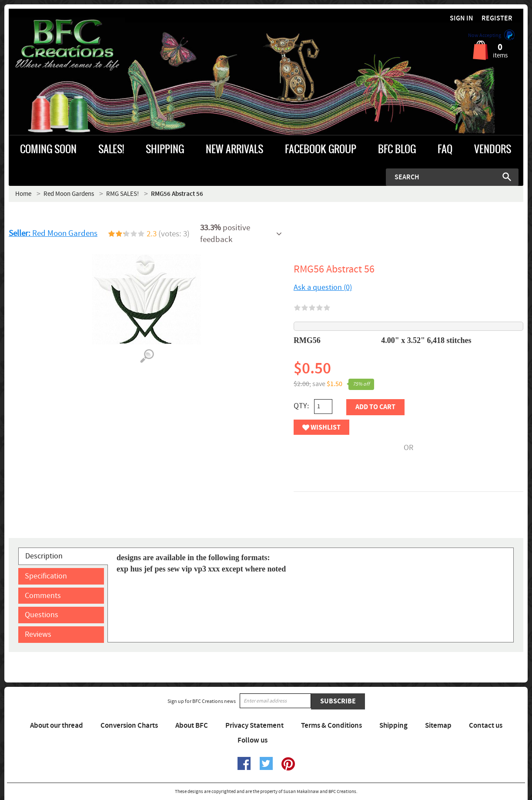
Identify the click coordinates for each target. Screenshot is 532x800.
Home (23, 194)
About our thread (57, 726)
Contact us (486, 726)
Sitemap (438, 726)
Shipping (393, 726)
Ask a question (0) (323, 287)
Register (497, 18)
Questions (42, 615)
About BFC (192, 726)
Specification (46, 576)
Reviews (38, 634)
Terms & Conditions (331, 726)
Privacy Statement (254, 726)
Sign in (462, 18)
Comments (43, 596)
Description (44, 556)
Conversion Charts (129, 726)
